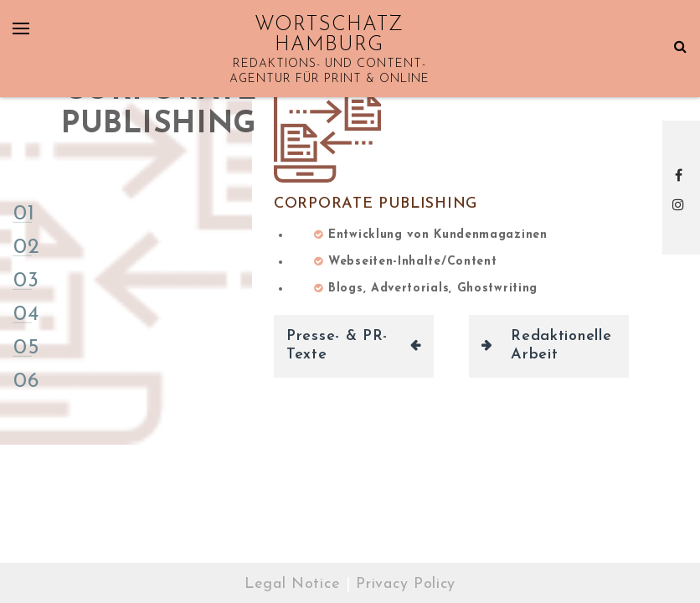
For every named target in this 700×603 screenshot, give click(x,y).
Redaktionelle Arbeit (561, 346)
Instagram (681, 204)
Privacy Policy (406, 584)
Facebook (681, 175)
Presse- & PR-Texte (337, 346)
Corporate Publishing (376, 204)
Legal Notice (292, 584)
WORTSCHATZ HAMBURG (329, 35)
